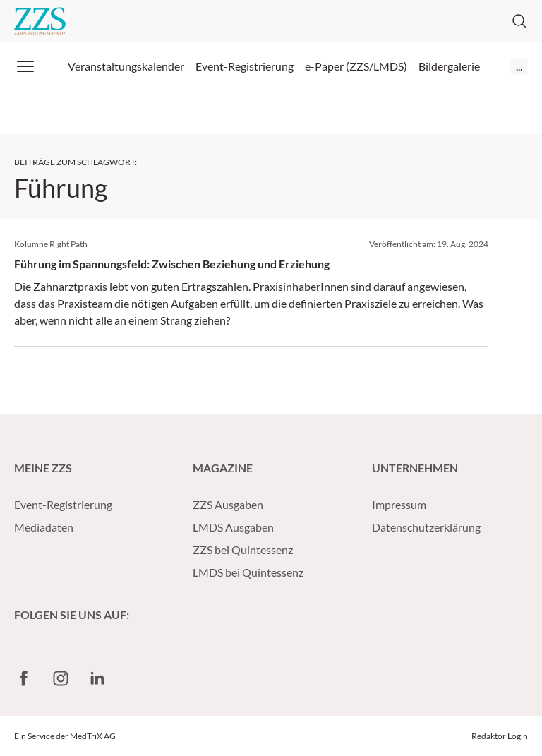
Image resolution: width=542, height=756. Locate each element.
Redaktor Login (500, 736)
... (519, 66)
